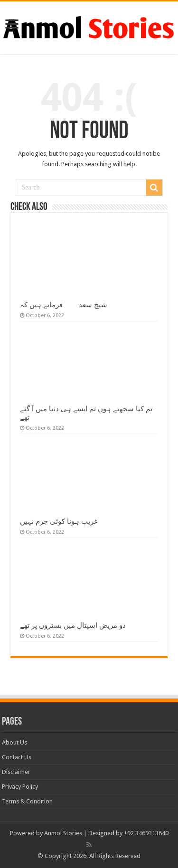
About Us (14, 742)
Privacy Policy (20, 787)
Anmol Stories (63, 833)
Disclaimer (16, 772)
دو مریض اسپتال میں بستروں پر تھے (73, 625)
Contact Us (17, 757)
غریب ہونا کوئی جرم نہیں (59, 521)
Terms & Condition (27, 801)
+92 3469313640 (146, 833)
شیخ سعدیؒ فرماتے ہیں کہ (64, 305)
